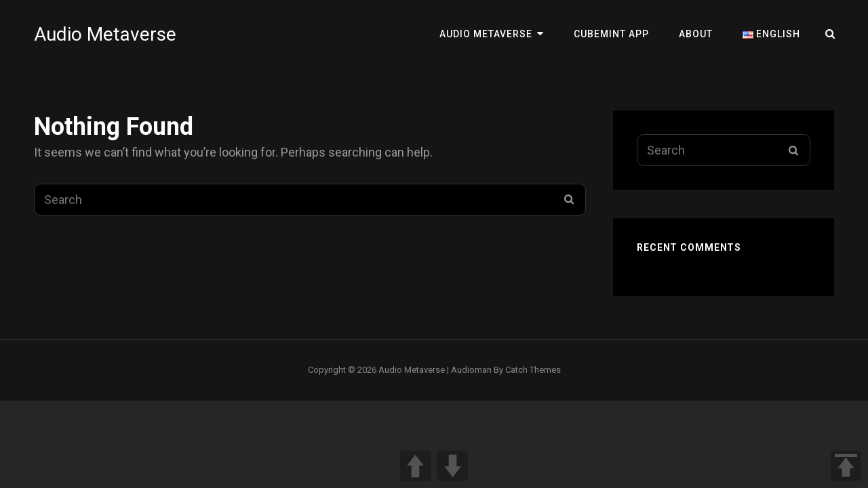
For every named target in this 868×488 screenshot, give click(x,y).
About (696, 34)
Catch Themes (533, 370)
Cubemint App (611, 34)
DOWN (453, 466)
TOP (846, 466)
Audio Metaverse (105, 34)
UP (415, 466)
